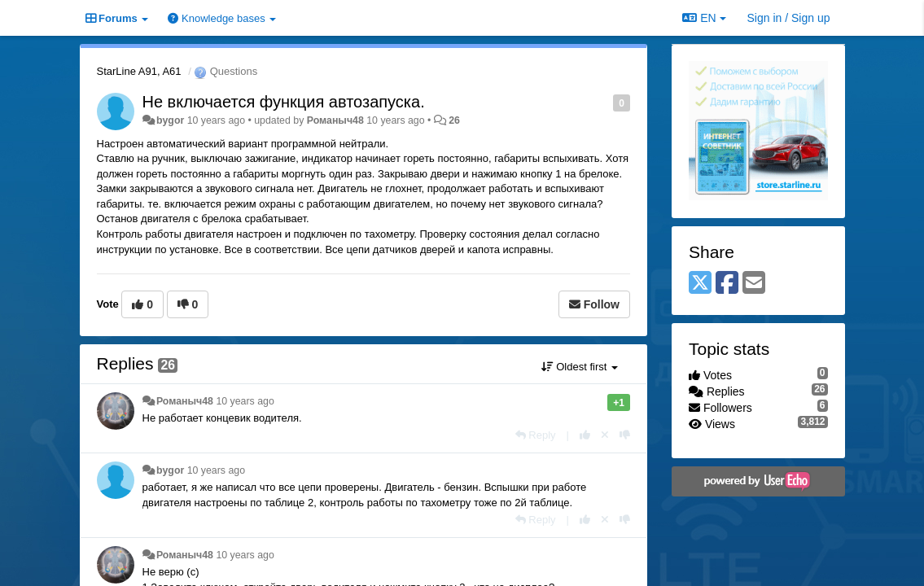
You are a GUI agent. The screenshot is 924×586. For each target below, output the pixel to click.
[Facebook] (727, 284)
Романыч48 (335, 120)
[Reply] (536, 435)
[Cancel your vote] (605, 435)
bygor (170, 120)
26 (454, 120)
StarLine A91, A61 (139, 71)
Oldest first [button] (580, 367)
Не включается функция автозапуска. (284, 102)
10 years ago (245, 401)
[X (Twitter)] (700, 284)
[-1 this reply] (625, 435)
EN (704, 18)
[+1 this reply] (585, 435)
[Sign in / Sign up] (789, 18)
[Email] (754, 284)
